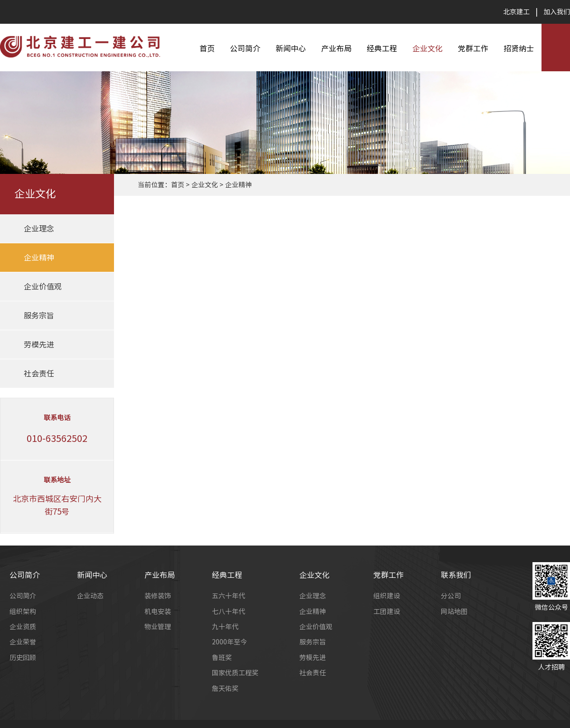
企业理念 (39, 229)
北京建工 (516, 12)
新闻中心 (291, 48)
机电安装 (158, 612)
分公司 (451, 596)
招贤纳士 (519, 48)
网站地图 (454, 612)
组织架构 (23, 612)
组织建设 (387, 596)
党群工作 (473, 48)
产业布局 (336, 48)
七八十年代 (228, 612)
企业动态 (90, 596)
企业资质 (23, 627)
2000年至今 (229, 642)
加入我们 (557, 12)
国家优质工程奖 (235, 673)
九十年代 (225, 627)
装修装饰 (158, 596)
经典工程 (382, 48)
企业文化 (427, 48)
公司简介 (245, 48)
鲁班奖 (222, 658)
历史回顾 (23, 658)
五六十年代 (228, 596)
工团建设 (387, 612)
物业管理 (158, 627)
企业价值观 (43, 287)
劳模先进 (39, 345)
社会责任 (39, 374)
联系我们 (456, 575)
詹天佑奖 (225, 689)
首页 (207, 48)
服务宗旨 (39, 316)
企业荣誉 (23, 642)
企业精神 (39, 258)
